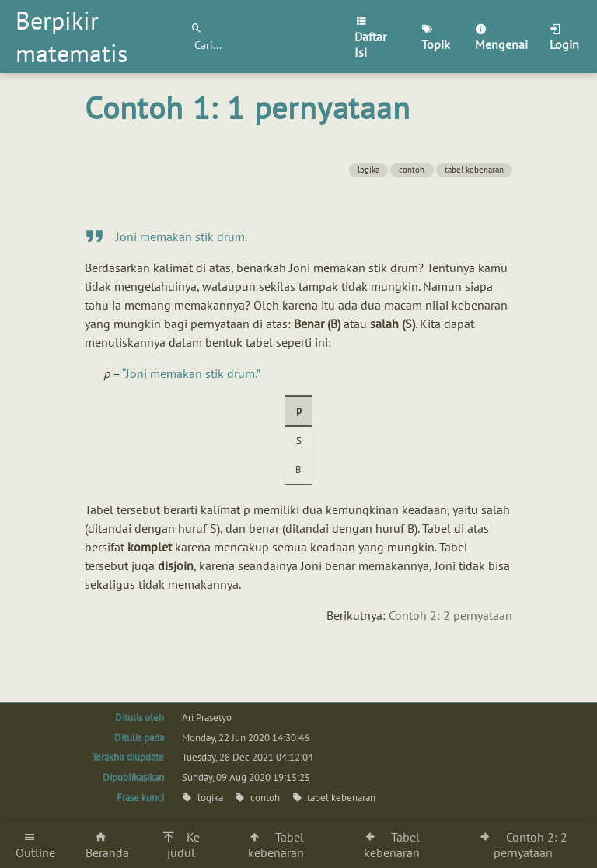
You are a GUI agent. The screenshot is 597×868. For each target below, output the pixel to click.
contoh (412, 170)
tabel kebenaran (474, 170)
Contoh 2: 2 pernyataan (450, 615)
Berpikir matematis (72, 37)
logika (368, 170)
